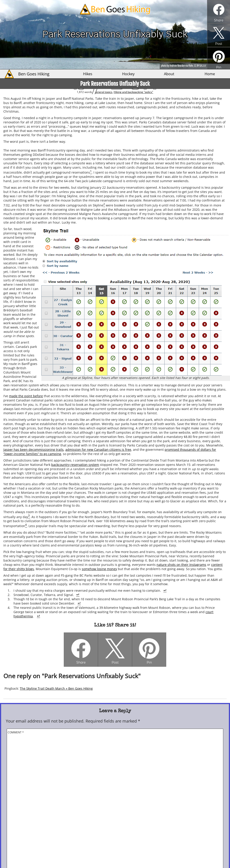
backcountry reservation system (75, 465)
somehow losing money (99, 569)
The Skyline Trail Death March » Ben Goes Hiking (56, 688)
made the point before (26, 396)
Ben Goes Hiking (34, 74)
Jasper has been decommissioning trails (33, 450)
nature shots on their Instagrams (181, 565)
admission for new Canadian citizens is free (98, 450)
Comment (16, 732)
